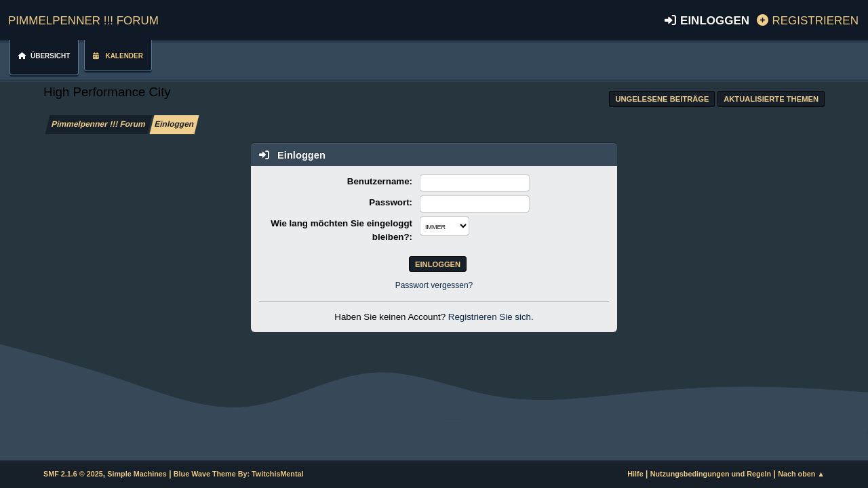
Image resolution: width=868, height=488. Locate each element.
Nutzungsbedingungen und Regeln (711, 474)
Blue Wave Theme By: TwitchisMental (239, 474)
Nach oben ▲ (801, 474)
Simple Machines (137, 474)
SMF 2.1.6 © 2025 (73, 474)
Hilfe (635, 474)
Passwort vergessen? (434, 285)
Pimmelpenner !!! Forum (83, 19)
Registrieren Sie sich (490, 317)
